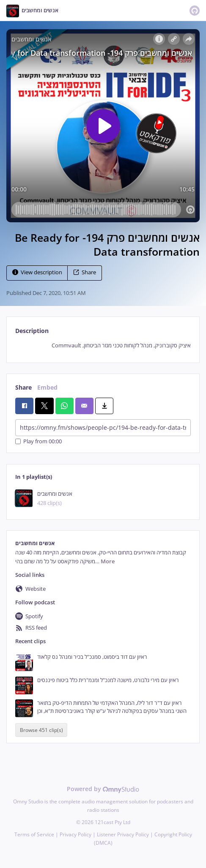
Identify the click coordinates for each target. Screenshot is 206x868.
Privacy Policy (76, 834)
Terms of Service (34, 834)
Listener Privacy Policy (123, 834)
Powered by (103, 789)
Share (85, 272)
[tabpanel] (103, 345)
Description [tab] (32, 331)
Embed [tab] (47, 387)
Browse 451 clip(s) (41, 730)
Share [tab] (23, 387)
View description (37, 272)
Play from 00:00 (38, 441)
